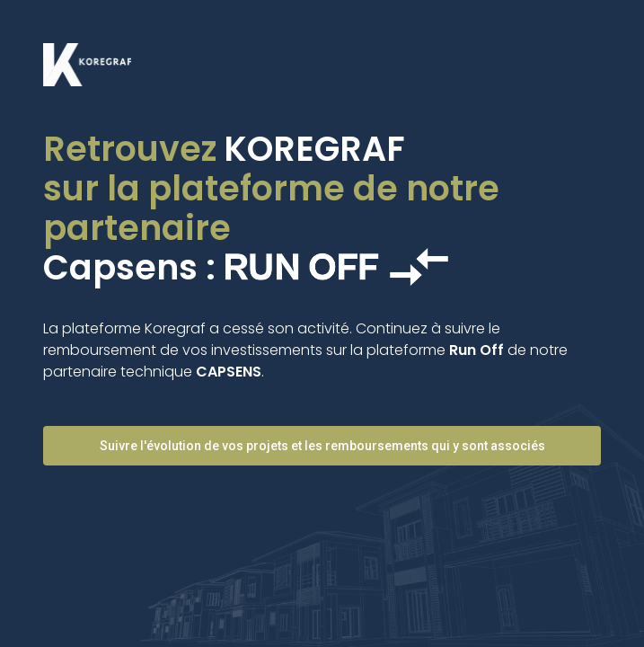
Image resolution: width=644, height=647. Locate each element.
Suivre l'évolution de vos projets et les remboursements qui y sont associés (322, 446)
